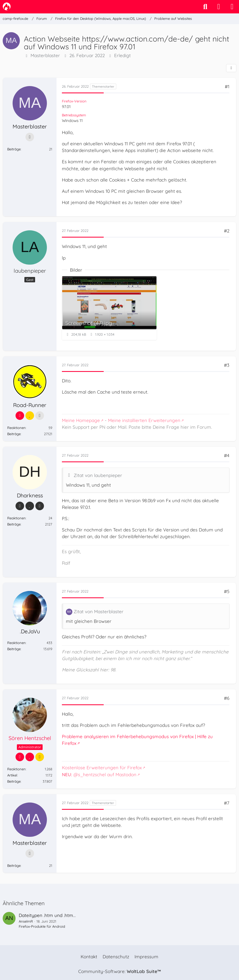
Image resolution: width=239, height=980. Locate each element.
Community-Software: (119, 971)
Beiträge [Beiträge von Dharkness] (14, 524)
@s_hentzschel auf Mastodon (99, 774)
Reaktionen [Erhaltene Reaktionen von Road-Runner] (16, 428)
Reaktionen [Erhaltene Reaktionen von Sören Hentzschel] (16, 769)
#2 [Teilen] (227, 231)
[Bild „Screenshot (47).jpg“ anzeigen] (109, 308)
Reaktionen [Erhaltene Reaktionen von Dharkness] (16, 518)
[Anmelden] (219, 7)
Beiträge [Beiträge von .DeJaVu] (14, 649)
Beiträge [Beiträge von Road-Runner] (14, 434)
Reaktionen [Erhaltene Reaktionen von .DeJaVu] (16, 643)
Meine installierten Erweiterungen (144, 420)
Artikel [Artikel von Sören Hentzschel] (12, 775)
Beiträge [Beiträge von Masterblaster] (14, 149)
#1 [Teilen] (227, 86)
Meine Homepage (81, 420)
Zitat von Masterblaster (99, 611)
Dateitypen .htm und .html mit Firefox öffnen (66, 915)
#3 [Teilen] (227, 365)
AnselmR (26, 921)
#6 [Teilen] (227, 698)
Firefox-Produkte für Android (42, 926)
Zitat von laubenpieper (98, 475)
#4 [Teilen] (227, 455)
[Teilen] (231, 68)
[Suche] (205, 7)
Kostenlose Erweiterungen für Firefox (102, 768)
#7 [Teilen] (227, 803)
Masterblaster (45, 55)
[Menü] (232, 7)
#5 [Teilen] (227, 591)
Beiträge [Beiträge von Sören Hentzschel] (14, 781)
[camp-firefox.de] (7, 6)
